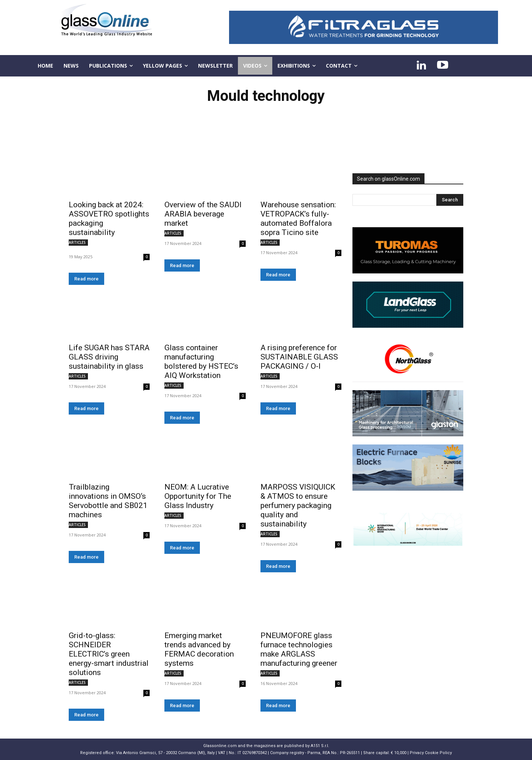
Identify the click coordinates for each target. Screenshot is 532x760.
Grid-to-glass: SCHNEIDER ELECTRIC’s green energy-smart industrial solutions (109, 654)
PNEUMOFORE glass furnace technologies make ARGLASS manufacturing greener (299, 649)
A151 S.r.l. (320, 746)
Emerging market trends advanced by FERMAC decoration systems (199, 649)
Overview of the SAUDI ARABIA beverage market (203, 214)
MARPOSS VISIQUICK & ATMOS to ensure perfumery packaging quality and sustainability (298, 505)
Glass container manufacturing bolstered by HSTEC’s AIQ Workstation (201, 362)
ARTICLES (77, 242)
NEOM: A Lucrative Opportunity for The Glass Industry (198, 496)
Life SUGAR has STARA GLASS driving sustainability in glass (109, 357)
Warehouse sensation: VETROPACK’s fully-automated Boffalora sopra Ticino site (298, 219)
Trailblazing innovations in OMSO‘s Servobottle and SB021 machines (108, 501)
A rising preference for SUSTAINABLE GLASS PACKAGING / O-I (299, 357)
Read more (86, 279)
